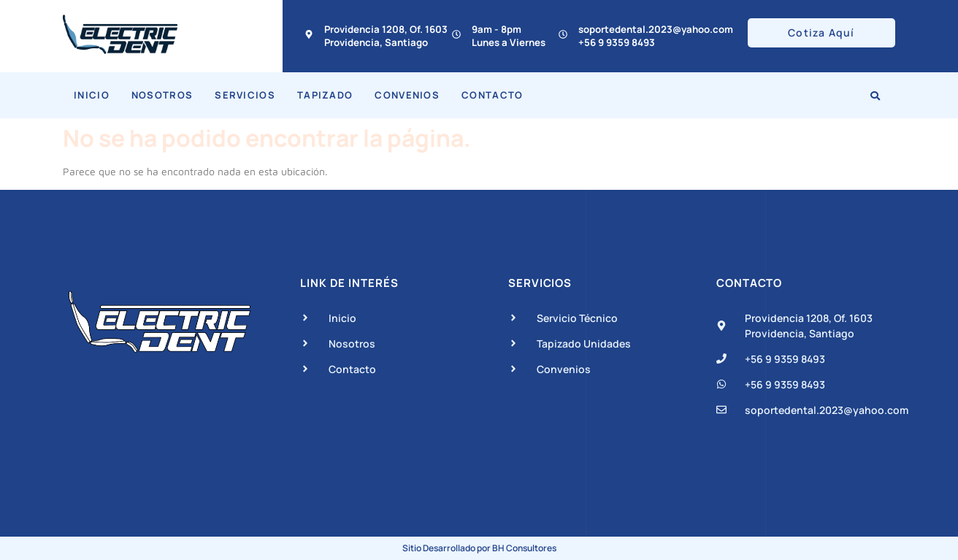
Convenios (407, 95)
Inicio (92, 95)
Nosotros (162, 95)
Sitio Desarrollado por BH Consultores (479, 548)
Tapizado (325, 95)
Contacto (492, 95)
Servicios (245, 95)
